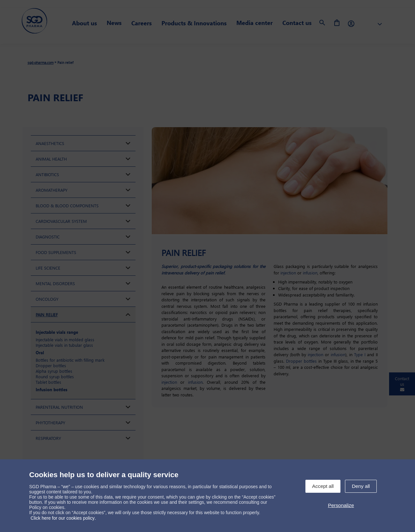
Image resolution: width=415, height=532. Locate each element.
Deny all (361, 486)
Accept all (323, 486)
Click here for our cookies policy (63, 518)
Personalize (341, 505)
